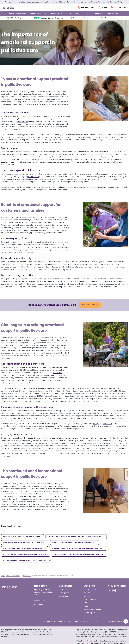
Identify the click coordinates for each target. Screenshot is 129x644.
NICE (39, 396)
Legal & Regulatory (65, 621)
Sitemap (94, 621)
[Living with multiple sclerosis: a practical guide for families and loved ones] (76, 537)
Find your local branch (92, 609)
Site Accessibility (115, 621)
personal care (17, 453)
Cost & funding (90, 590)
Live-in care (64, 590)
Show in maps (40, 600)
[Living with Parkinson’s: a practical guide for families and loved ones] (78, 548)
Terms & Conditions (47, 621)
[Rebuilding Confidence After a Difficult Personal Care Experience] (28, 560)
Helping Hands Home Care (10, 576)
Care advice (88, 593)
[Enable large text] (126, 621)
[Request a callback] (86, 8)
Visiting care (64, 593)
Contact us (39, 604)
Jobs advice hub (90, 599)
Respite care (64, 596)
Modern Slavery (82, 621)
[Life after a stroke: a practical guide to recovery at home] (74, 543)
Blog (85, 603)
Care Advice (27, 576)
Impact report (89, 613)
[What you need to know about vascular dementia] (23, 537)
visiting (96, 423)
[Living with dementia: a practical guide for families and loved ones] (79, 554)
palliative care (22, 121)
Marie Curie (57, 373)
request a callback (39, 2)
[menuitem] (17, 14)
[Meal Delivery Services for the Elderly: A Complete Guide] (25, 543)
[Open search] (103, 7)
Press (86, 606)
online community (65, 140)
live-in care (107, 423)
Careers (87, 596)
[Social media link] (110, 590)
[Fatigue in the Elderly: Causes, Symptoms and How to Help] (26, 554)
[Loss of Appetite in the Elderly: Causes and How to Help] (24, 548)
